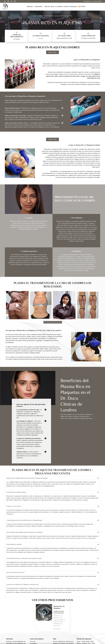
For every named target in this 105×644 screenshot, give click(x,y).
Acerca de (47, 7)
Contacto (66, 7)
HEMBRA (40, 16)
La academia (59, 7)
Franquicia (74, 7)
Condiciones (38, 7)
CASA (34, 16)
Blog (53, 7)
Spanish (82, 7)
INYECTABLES (49, 16)
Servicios (30, 7)
